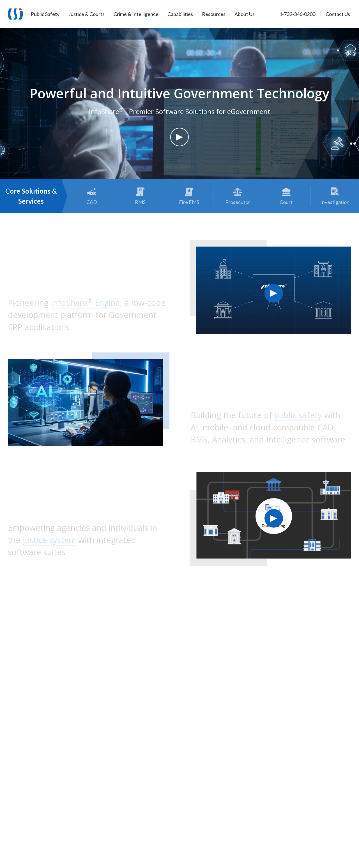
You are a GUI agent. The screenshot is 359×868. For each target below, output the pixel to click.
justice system (49, 541)
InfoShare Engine (85, 304)
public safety (298, 416)
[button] (179, 137)
